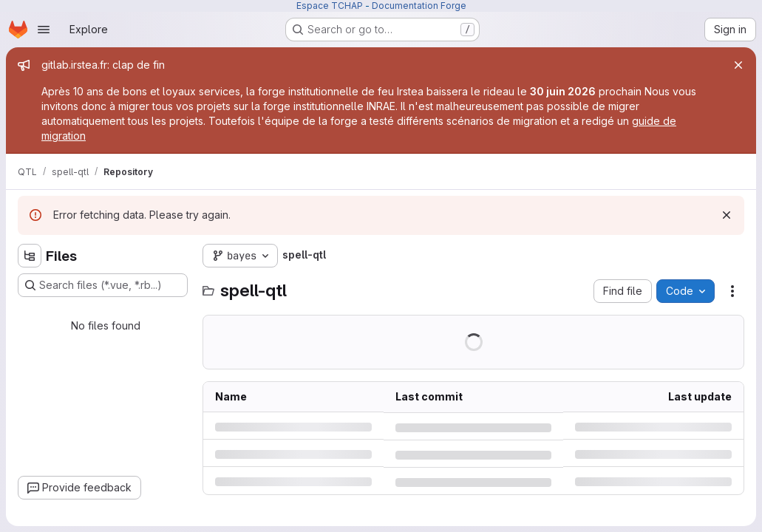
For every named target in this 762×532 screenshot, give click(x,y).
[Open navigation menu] (44, 30)
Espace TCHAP (330, 6)
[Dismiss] (727, 215)
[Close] (738, 65)
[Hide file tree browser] (30, 256)
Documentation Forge (419, 6)
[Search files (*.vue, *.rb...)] (103, 285)
